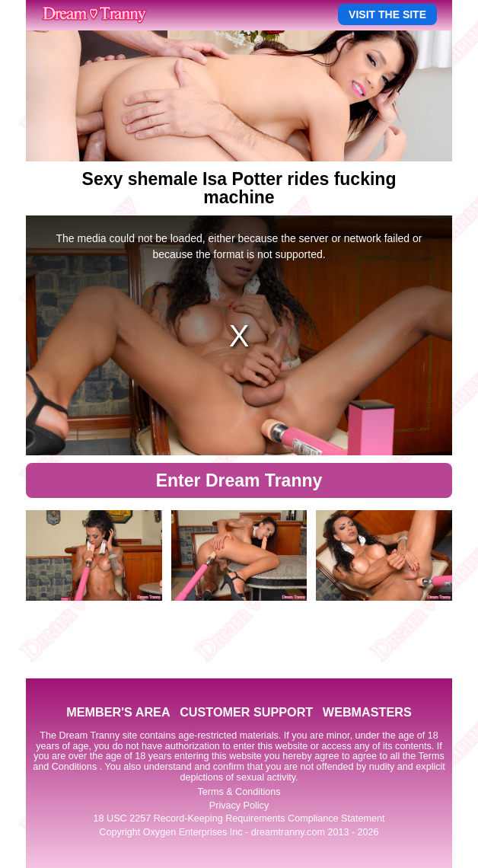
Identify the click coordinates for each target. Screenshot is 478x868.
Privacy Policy (239, 806)
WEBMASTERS (367, 712)
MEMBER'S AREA (118, 712)
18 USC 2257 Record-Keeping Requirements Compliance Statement (239, 819)
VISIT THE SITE (387, 14)
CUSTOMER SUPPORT (246, 712)
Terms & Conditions (239, 792)
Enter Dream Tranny (239, 480)
